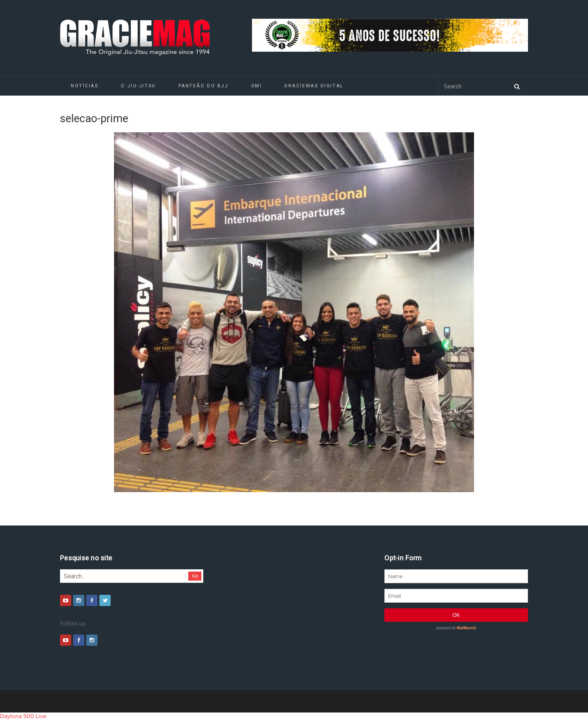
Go (195, 576)
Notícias (85, 86)
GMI (257, 86)
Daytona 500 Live (23, 716)
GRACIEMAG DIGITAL (314, 86)
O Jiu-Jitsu (138, 86)
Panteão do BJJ (204, 86)
